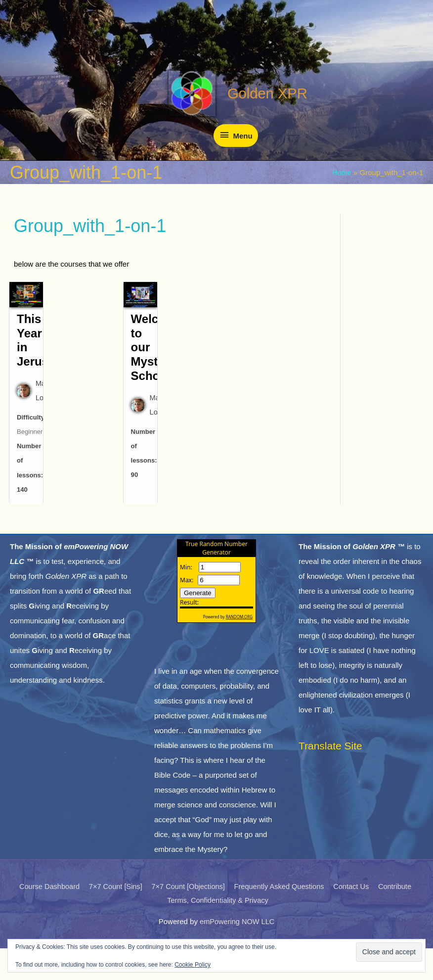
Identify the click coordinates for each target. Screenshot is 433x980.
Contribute (400, 918)
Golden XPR (261, 119)
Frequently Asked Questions (280, 918)
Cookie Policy (193, 965)
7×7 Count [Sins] (112, 918)
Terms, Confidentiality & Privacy (218, 932)
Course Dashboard (44, 918)
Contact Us (354, 918)
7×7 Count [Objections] (187, 918)
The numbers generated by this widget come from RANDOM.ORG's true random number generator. (216, 620)
